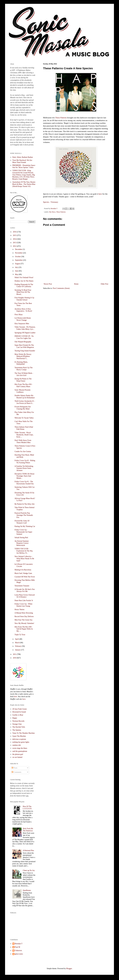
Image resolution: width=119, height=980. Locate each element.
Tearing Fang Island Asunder (25, 351)
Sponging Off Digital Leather (25, 333)
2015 (15, 235)
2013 (15, 243)
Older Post (105, 284)
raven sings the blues (20, 748)
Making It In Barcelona (23, 570)
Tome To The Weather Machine (24, 733)
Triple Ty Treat (20, 635)
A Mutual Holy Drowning (24, 613)
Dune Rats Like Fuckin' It (24, 600)
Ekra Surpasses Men (22, 324)
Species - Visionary (51, 202)
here (100, 194)
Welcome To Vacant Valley (24, 418)
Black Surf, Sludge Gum (23, 573)
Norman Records (18, 721)
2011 (15, 654)
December (19, 249)
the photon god (18, 754)
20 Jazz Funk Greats (20, 709)
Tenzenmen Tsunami (22, 586)
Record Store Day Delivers (24, 616)
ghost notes (19, 954)
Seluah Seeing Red (21, 538)
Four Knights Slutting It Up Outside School (24, 299)
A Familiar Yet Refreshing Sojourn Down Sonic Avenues (24, 468)
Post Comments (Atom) (61, 288)
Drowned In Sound (19, 712)
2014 (15, 239)
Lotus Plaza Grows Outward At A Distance (25, 596)
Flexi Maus (19, 315)
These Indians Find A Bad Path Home (24, 428)
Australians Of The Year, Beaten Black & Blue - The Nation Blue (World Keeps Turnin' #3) (24, 184)
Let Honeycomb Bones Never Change (23, 319)
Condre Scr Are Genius (23, 451)
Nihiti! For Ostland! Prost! (24, 277)
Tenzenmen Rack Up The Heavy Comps (24, 369)
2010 (15, 658)
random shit (17, 745)
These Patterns (61, 118)
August (18, 264)
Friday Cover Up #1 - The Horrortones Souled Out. (24, 483)
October (18, 257)
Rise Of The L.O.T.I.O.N (27, 808)
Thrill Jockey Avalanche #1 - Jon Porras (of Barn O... (25, 402)
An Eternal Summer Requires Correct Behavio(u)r (22, 543)
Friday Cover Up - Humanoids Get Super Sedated (23, 532)
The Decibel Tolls (19, 727)
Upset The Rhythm (19, 736)
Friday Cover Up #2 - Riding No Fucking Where (25, 462)
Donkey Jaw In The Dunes (24, 281)
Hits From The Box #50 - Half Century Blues (24, 385)
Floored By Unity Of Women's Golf (22, 522)
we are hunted (17, 757)
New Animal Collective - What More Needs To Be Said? (24, 559)
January (18, 650)
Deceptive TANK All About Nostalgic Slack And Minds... (24, 476)
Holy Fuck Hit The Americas (28, 830)
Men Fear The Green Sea (23, 620)
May (17, 274)
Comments (16, 772)
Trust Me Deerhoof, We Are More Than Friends (22, 161)
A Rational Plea (28, 850)
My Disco (52, 212)
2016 (15, 232)
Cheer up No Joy (29, 870)
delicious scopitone (19, 739)
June (17, 271)
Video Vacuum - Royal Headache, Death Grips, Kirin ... (24, 435)
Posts (14, 768)
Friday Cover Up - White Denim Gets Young (23, 605)
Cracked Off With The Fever (25, 577)
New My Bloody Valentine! (24, 623)
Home (76, 284)
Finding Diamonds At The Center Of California (24, 286)
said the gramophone (20, 751)
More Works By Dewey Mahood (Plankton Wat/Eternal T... (23, 356)
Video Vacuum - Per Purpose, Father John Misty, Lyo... (25, 328)
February (18, 646)
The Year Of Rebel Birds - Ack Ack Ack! (24, 374)
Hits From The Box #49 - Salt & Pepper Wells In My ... (24, 629)
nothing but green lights (21, 742)
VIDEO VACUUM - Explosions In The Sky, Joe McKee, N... (24, 551)
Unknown (18, 950)
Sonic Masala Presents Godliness (23, 391)
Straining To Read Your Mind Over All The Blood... (23, 292)
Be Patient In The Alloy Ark (24, 504)
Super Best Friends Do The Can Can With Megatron (24, 346)
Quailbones (27, 890)
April (17, 639)
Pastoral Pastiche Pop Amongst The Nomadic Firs (24, 515)
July (17, 267)
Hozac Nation (19, 609)
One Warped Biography (23, 342)
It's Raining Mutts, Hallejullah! (21, 363)
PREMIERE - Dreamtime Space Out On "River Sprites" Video (24, 166)
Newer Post (48, 284)
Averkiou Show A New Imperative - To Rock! (23, 310)
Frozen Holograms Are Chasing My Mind (23, 408)
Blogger (69, 969)
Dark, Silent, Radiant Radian (23, 157)
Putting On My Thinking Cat (25, 526)
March (17, 643)
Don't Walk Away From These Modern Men (23, 441)
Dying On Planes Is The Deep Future (23, 380)
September (19, 260)
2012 (15, 246)
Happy (15, 718)
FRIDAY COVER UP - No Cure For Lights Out (24, 337)
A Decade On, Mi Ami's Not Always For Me (25, 590)
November (19, 253)
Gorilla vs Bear (18, 715)
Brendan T (19, 944)
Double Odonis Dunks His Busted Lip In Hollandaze (25, 397)
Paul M (18, 947)
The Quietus (17, 730)
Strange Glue (17, 724)
